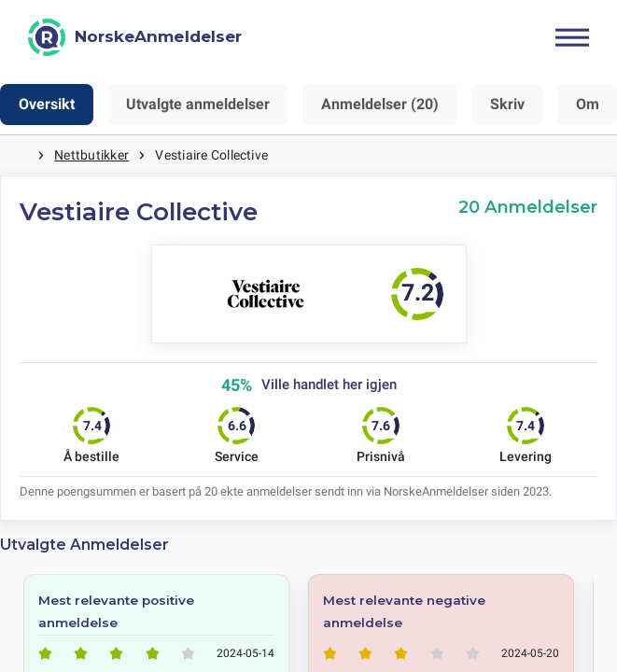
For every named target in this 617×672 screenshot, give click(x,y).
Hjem (19, 155)
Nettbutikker (91, 155)
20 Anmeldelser (528, 207)
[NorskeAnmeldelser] (135, 37)
